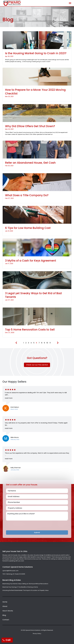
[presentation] (22, 526)
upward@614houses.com (10, 571)
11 (50, 343)
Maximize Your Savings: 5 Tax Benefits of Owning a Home (20, 587)
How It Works (8, 611)
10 (47, 343)
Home (5, 602)
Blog (4, 615)
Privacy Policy (37, 634)
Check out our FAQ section (37, 365)
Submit (37, 533)
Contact (6, 620)
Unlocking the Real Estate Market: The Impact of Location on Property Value (25, 590)
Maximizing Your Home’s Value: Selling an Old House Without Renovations (25, 584)
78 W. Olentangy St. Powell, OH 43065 (14, 574)
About (5, 606)
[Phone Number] (37, 502)
